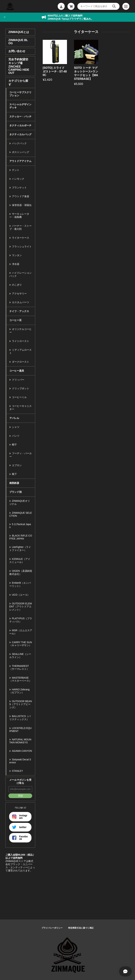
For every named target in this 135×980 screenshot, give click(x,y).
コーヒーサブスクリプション (20, 94)
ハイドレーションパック (20, 274)
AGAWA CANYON (22, 751)
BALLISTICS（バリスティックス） (20, 718)
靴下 (14, 474)
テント (16, 170)
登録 (20, 796)
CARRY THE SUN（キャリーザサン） (21, 644)
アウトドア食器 (21, 196)
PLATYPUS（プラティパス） (21, 620)
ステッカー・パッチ (20, 116)
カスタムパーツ (21, 302)
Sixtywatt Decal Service (20, 761)
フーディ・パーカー (20, 455)
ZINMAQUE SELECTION (21, 514)
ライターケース (21, 238)
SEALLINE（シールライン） (20, 656)
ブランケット (19, 188)
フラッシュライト (22, 246)
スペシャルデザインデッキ (20, 106)
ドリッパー (18, 380)
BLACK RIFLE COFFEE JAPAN (21, 537)
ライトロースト (21, 341)
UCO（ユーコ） (21, 595)
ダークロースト (21, 362)
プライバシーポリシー (52, 928)
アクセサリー (19, 294)
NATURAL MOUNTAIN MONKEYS (20, 741)
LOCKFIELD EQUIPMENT (20, 730)
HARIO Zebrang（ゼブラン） (19, 691)
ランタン (17, 255)
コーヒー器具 (17, 371)
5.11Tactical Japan (20, 526)
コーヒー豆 (15, 320)
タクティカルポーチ (20, 125)
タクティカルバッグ (20, 134)
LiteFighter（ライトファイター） (20, 549)
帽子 (14, 445)
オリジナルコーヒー (20, 331)
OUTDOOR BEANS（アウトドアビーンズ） (21, 704)
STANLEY (17, 771)
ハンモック (18, 179)
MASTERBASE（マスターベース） (20, 679)
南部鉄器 (14, 483)
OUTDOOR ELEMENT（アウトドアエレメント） (21, 607)
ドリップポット (21, 388)
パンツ (16, 436)
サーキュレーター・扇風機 (19, 215)
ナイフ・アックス (19, 311)
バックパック (19, 143)
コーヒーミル (19, 397)
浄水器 (16, 264)
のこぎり (17, 285)
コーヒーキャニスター (20, 408)
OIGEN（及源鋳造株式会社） (21, 572)
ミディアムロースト (20, 351)
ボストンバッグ (21, 152)
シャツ (16, 427)
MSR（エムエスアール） (21, 632)
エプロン (17, 465)
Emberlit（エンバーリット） (20, 584)
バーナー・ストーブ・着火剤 (20, 227)
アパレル (14, 418)
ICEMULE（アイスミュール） (20, 561)
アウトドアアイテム (20, 161)
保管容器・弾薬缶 (22, 205)
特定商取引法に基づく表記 (81, 928)
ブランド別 (15, 492)
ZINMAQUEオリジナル (20, 502)
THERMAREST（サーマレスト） (19, 667)
